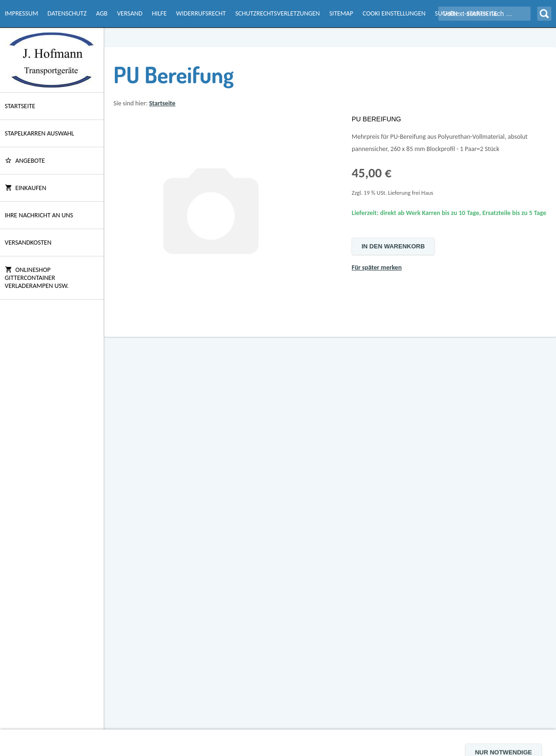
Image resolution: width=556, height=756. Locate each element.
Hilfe (159, 13)
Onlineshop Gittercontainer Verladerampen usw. (37, 278)
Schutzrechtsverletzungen (278, 13)
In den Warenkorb (393, 246)
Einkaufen (25, 188)
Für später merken (377, 267)
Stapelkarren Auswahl (39, 133)
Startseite (20, 106)
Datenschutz (67, 13)
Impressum (21, 13)
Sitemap (341, 13)
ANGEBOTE (25, 161)
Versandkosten (28, 243)
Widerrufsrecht (201, 13)
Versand (129, 13)
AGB (102, 13)
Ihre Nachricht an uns (39, 215)
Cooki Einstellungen (394, 13)
